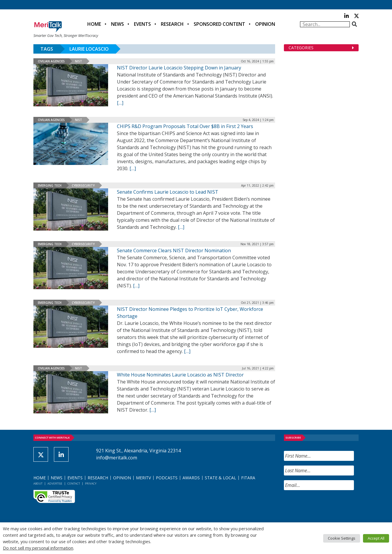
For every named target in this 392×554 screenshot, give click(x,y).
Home (94, 24)
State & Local (220, 478)
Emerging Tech (50, 185)
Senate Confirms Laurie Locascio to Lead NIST (168, 192)
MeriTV (143, 478)
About (38, 484)
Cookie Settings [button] (342, 538)
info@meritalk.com (117, 458)
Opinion (265, 24)
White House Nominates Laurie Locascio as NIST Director (180, 375)
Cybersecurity (83, 185)
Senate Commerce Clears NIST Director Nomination (174, 250)
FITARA (248, 478)
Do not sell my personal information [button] (38, 548)
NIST (79, 61)
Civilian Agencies (51, 61)
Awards (191, 478)
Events (142, 24)
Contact (74, 484)
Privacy (91, 484)
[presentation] (328, 506)
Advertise (55, 484)
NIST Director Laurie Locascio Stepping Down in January (179, 68)
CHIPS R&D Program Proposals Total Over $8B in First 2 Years (185, 126)
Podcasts (167, 478)
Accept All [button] (376, 538)
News (117, 24)
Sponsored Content (219, 24)
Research (172, 24)
